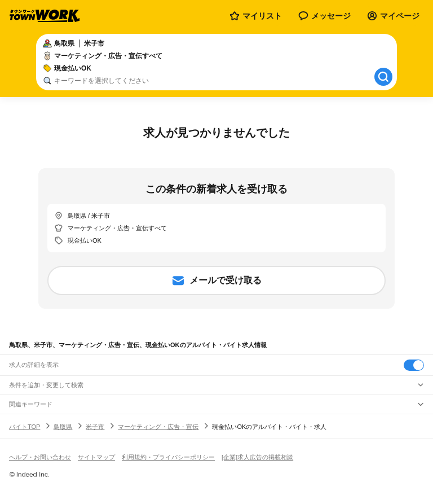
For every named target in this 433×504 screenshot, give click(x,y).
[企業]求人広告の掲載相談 (257, 457)
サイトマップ (96, 457)
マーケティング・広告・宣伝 (158, 427)
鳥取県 (63, 427)
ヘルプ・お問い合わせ (40, 457)
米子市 (95, 427)
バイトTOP (25, 427)
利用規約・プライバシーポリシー (168, 457)
